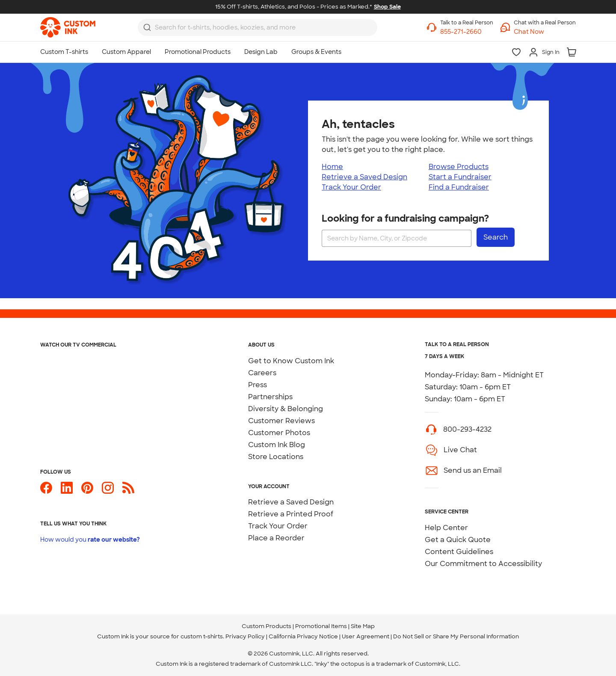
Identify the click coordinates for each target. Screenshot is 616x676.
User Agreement (366, 636)
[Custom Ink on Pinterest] (87, 491)
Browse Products (459, 167)
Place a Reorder (276, 538)
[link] (68, 27)
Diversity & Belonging (286, 409)
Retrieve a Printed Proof (291, 514)
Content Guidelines (459, 552)
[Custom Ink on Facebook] (46, 491)
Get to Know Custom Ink (291, 361)
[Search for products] (250, 28)
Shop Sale (387, 7)
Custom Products (267, 626)
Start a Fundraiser (460, 177)
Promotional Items (321, 626)
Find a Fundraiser (459, 187)
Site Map (363, 626)
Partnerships (270, 397)
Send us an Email (473, 470)
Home (332, 167)
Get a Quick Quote (458, 540)
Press (258, 385)
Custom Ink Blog (277, 445)
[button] (545, 32)
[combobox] (258, 27)
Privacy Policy (245, 636)
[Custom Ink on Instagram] (108, 491)
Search (496, 237)
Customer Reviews (281, 421)
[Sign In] (544, 52)
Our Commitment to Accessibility (483, 564)
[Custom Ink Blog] (128, 491)
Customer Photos (279, 433)
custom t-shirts (202, 636)
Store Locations (276, 457)
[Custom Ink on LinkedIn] (67, 491)
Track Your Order (351, 187)
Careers (262, 373)
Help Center (446, 528)
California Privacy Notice (303, 636)
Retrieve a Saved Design (364, 177)
